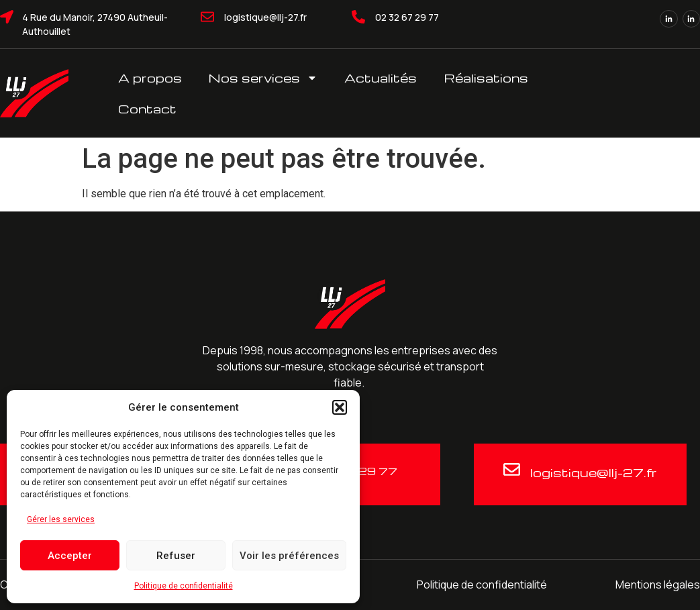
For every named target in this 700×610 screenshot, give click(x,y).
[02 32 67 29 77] (358, 17)
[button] (340, 407)
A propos (150, 78)
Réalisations (486, 78)
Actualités (381, 78)
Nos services (263, 78)
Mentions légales (658, 584)
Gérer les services (61, 519)
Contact (147, 108)
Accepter (70, 556)
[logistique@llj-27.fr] (207, 17)
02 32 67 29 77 (407, 17)
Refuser (176, 556)
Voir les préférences (289, 556)
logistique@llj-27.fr (265, 17)
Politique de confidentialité (184, 586)
